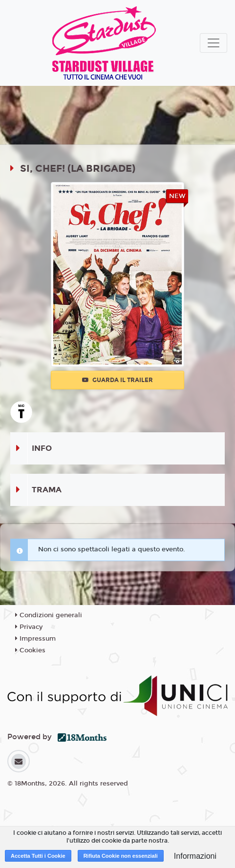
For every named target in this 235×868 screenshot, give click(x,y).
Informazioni (195, 856)
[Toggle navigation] (214, 43)
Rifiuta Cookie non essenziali (121, 856)
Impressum (35, 639)
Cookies (30, 650)
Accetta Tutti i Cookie (38, 856)
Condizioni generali (49, 615)
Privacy (29, 627)
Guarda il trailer (117, 380)
